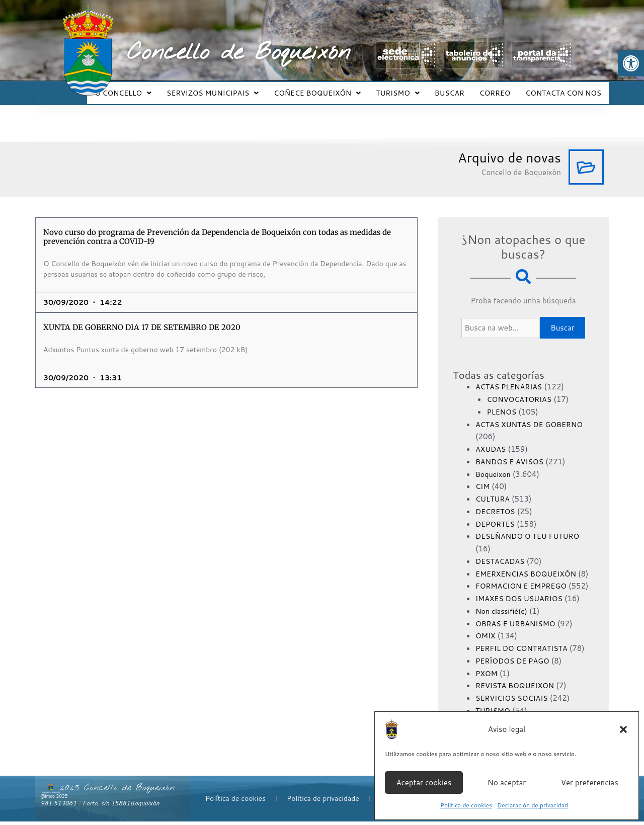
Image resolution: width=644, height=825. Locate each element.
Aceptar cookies (424, 782)
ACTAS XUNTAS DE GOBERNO (532, 415)
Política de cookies (466, 805)
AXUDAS (492, 440)
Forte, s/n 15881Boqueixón (121, 807)
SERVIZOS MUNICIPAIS (229, 89)
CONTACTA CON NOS (565, 89)
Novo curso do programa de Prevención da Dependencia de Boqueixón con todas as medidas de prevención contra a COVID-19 (217, 228)
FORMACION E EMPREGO (524, 589)
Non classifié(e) (503, 614)
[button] (631, 63)
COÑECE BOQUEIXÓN (331, 89)
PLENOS (502, 403)
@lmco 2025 (54, 800)
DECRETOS (496, 502)
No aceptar (507, 782)
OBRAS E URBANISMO (517, 627)
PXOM (487, 676)
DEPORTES (496, 515)
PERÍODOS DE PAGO (514, 664)
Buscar (562, 319)
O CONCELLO (143, 89)
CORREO (499, 89)
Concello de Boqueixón (239, 53)
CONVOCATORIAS (521, 390)
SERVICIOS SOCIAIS (514, 702)
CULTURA (494, 490)
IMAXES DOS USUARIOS (521, 602)
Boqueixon (494, 465)
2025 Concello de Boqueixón (117, 791)
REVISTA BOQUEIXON (517, 689)
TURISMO (408, 89)
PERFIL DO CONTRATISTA (524, 652)
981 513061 (58, 807)
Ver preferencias (590, 782)
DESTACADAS (501, 552)
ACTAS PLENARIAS (511, 378)
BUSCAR (457, 89)
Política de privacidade (323, 802)
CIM (483, 477)
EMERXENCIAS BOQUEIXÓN (529, 565)
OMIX (486, 639)
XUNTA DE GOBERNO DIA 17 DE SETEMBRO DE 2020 (142, 318)
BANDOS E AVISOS (511, 452)
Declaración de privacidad (533, 805)
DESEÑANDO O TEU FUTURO (530, 527)
